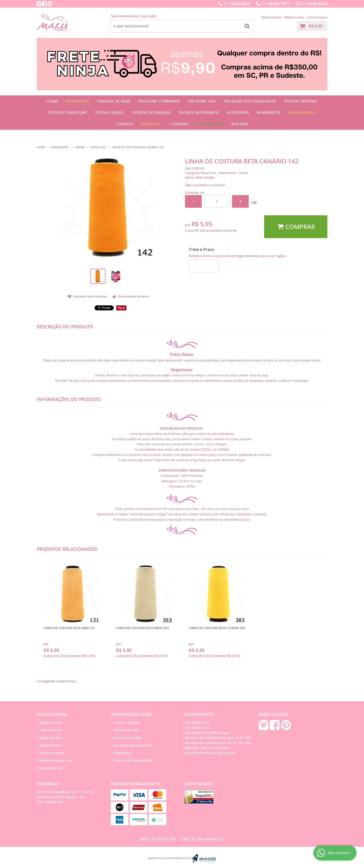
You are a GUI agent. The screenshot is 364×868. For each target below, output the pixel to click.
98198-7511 (276, 4)
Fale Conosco (317, 17)
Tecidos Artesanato (199, 112)
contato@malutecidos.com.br (210, 753)
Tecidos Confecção (68, 112)
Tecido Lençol (109, 112)
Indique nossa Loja (56, 760)
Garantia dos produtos (133, 745)
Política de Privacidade (133, 760)
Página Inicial (51, 722)
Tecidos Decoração (151, 112)
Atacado (240, 124)
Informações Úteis (132, 714)
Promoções (78, 101)
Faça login (148, 16)
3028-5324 (237, 4)
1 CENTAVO (179, 124)
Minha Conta (294, 17)
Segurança (122, 753)
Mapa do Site (51, 738)
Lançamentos (302, 112)
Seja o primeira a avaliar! (205, 185)
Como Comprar (127, 722)
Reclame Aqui (210, 124)
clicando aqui (259, 375)
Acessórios (238, 112)
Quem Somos (271, 17)
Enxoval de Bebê (114, 101)
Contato (125, 124)
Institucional (52, 714)
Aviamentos (269, 112)
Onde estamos (52, 753)
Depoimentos (51, 768)
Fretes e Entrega (128, 738)
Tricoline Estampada (159, 101)
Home (52, 101)
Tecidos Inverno (301, 101)
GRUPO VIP (151, 124)
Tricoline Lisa (202, 101)
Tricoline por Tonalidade (250, 101)
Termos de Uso (126, 730)
